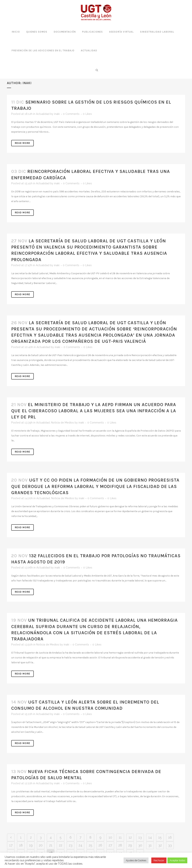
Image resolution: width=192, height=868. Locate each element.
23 (71, 845)
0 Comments (71, 114)
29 (130, 845)
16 (170, 837)
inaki (57, 114)
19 (31, 845)
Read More (22, 143)
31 (150, 845)
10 (110, 837)
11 (120, 837)
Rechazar (159, 860)
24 (80, 845)
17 (11, 845)
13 (140, 837)
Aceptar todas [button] (177, 860)
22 (61, 845)
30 (140, 845)
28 (120, 845)
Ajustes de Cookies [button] (136, 860)
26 (100, 845)
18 (21, 845)
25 (90, 845)
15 (160, 837)
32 (160, 845)
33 (170, 845)
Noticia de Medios (62, 423)
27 (110, 845)
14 (150, 837)
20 (41, 845)
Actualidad (43, 114)
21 (51, 845)
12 (130, 837)
